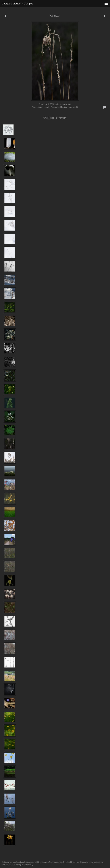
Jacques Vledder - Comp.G (18, 4)
